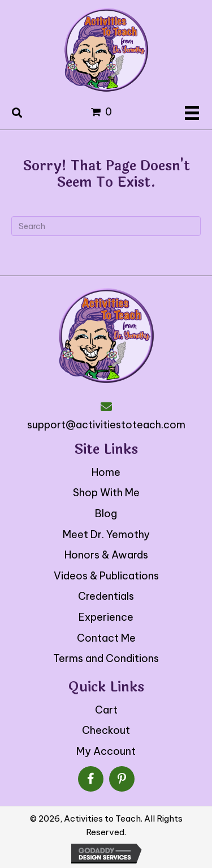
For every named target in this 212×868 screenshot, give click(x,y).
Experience (106, 617)
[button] (91, 779)
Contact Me (106, 638)
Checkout (106, 730)
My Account (106, 751)
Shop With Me (106, 493)
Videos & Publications (106, 576)
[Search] (106, 226)
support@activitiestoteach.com (106, 425)
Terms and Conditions (106, 658)
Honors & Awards (106, 555)
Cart (106, 710)
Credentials (106, 596)
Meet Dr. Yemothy (106, 534)
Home (106, 472)
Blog (106, 514)
